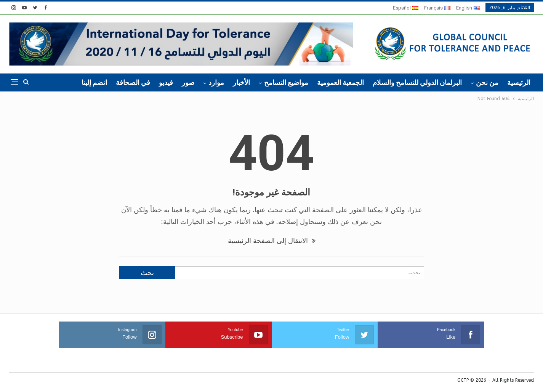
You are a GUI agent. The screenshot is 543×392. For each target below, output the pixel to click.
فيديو (166, 82)
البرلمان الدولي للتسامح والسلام (417, 82)
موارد (216, 82)
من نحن (487, 82)
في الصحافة (133, 82)
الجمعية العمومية (340, 82)
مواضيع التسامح (286, 82)
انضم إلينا (94, 82)
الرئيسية (519, 82)
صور (188, 82)
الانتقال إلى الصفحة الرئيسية (272, 241)
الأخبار (241, 82)
